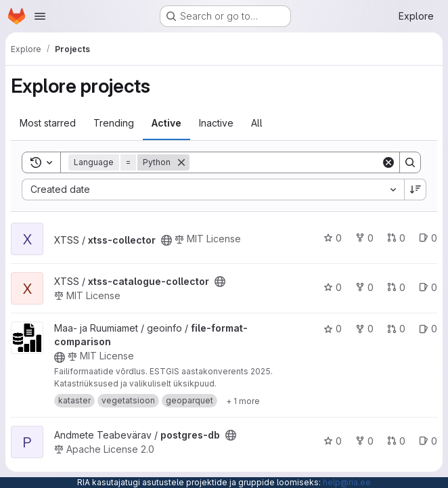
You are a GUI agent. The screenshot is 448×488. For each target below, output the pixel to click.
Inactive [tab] (216, 123)
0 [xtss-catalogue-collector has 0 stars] (333, 287)
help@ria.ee (347, 482)
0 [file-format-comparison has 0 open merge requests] (396, 329)
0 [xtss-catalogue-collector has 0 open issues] (428, 287)
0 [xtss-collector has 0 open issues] (428, 238)
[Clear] (388, 162)
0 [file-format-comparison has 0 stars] (333, 329)
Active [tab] (166, 123)
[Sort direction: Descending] (416, 190)
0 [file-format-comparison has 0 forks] (364, 329)
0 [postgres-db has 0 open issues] (428, 441)
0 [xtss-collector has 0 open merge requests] (396, 238)
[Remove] (181, 162)
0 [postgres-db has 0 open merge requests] (396, 441)
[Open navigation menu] (40, 16)
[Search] (285, 162)
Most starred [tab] (48, 123)
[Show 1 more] (243, 401)
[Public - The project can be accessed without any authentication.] (166, 240)
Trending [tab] (114, 123)
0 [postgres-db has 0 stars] (333, 441)
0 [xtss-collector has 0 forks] (364, 238)
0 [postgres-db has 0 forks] (364, 441)
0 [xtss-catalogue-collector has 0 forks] (364, 287)
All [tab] (257, 123)
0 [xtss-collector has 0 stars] (333, 238)
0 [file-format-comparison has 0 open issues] (428, 329)
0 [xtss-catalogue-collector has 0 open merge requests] (396, 287)
